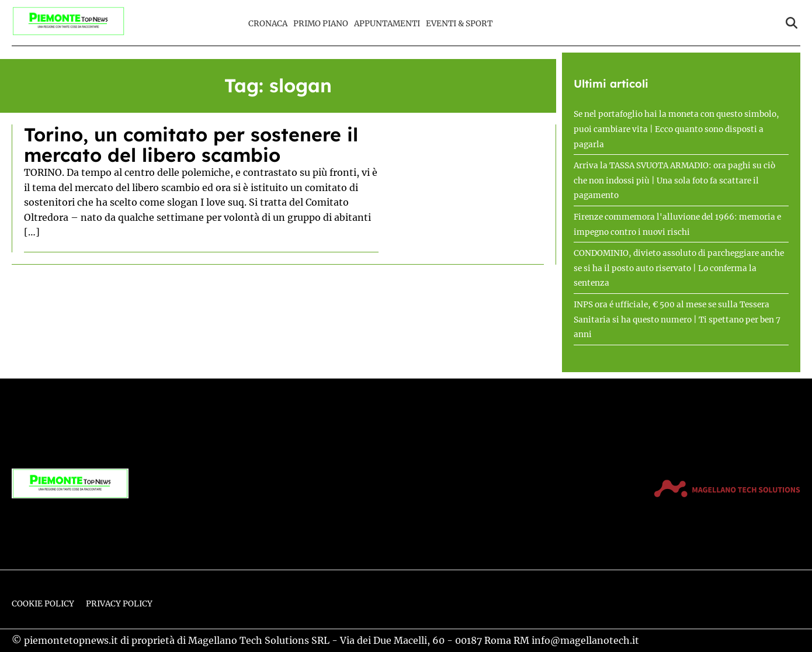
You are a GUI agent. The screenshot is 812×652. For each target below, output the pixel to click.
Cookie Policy (43, 604)
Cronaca (268, 24)
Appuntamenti (387, 24)
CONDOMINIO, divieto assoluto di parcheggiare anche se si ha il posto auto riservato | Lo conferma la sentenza (679, 268)
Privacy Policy (119, 604)
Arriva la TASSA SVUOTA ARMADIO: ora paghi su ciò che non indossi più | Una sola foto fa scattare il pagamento (674, 181)
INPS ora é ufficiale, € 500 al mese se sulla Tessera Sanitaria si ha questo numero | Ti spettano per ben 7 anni (677, 320)
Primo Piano (321, 24)
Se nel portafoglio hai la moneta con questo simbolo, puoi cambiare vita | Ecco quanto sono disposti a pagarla (676, 129)
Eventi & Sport (459, 24)
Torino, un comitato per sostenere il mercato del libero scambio (191, 145)
